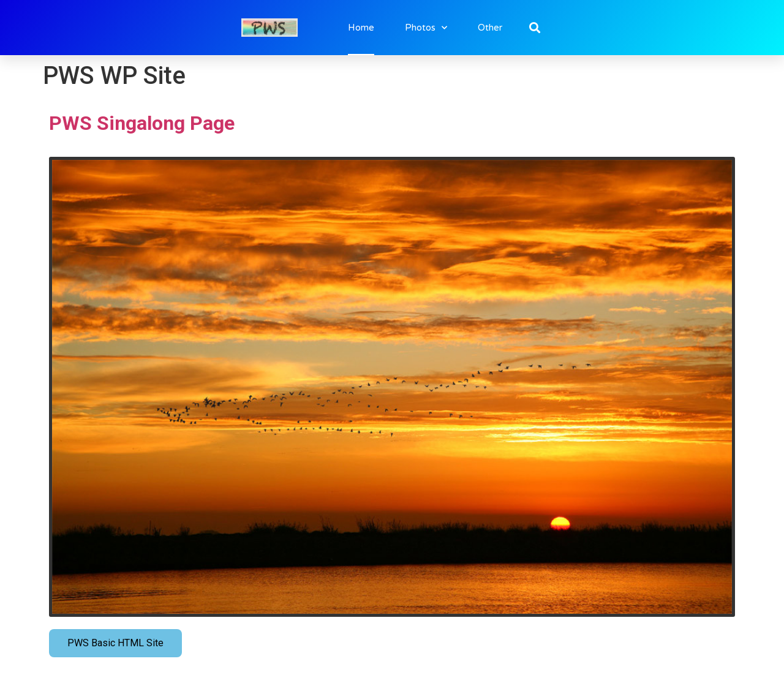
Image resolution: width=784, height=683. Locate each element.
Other (490, 28)
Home (361, 28)
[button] (535, 28)
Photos (426, 28)
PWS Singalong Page (142, 123)
